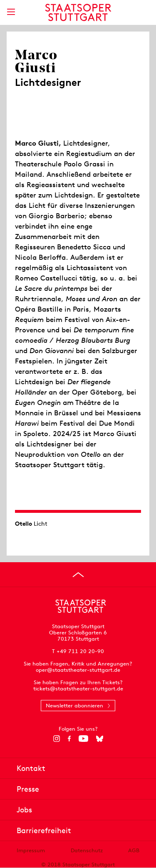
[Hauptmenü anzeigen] (11, 12)
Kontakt (31, 768)
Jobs (24, 810)
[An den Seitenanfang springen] (78, 575)
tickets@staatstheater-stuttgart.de (78, 689)
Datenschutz (87, 850)
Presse (28, 789)
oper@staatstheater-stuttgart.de (78, 670)
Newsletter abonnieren (74, 706)
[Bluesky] (100, 739)
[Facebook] (69, 739)
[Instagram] (56, 739)
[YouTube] (83, 739)
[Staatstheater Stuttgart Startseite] (78, 12)
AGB (134, 850)
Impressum (31, 850)
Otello (24, 524)
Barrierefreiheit (44, 830)
